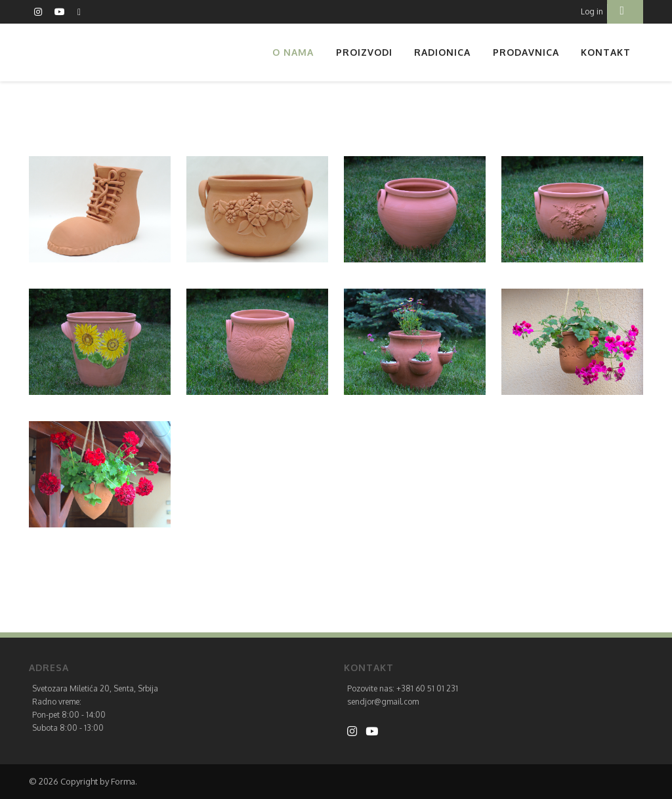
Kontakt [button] (606, 52)
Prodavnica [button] (526, 52)
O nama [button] (293, 52)
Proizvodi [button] (364, 52)
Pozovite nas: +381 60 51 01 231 (403, 688)
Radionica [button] (442, 52)
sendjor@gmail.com (383, 702)
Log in (592, 11)
